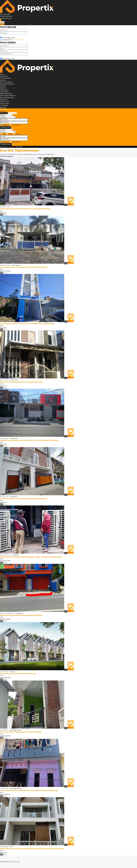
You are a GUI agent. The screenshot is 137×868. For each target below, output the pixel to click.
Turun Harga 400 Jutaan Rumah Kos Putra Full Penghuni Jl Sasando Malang (27, 324)
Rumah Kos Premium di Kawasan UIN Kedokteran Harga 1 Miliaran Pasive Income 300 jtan (32, 849)
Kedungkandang (16, 730)
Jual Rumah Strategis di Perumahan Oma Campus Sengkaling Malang (25, 209)
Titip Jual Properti (6, 82)
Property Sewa (6, 144)
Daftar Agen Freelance (8, 96)
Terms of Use (4, 101)
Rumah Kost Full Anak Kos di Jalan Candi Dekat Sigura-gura (21, 382)
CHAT (6, 215)
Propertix (3, 86)
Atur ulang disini (17, 40)
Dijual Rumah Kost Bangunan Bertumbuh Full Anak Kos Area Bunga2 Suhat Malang (29, 440)
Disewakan (4, 76)
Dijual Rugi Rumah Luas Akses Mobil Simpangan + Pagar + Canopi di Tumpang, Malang (31, 557)
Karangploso (16, 265)
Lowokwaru (14, 380)
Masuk (2, 22)
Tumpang (15, 555)
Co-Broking (4, 105)
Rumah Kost (4, 380)
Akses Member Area (7, 98)
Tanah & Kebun (5, 78)
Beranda (3, 107)
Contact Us (4, 90)
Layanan (3, 80)
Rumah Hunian (5, 207)
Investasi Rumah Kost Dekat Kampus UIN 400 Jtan (18, 674)
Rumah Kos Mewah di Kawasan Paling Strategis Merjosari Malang (23, 499)
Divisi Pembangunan (7, 84)
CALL (2, 215)
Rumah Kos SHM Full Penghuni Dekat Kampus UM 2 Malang (21, 732)
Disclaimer (4, 100)
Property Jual (5, 127)
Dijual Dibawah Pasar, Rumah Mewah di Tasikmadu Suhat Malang (23, 267)
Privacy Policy (5, 103)
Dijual (2, 74)
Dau (11, 847)
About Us (3, 88)
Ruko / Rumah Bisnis (7, 613)
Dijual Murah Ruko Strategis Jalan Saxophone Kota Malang (21, 615)
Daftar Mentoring (6, 94)
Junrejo (12, 672)
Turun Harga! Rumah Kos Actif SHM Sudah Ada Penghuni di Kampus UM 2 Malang (29, 790)
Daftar (2, 24)
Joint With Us (4, 92)
